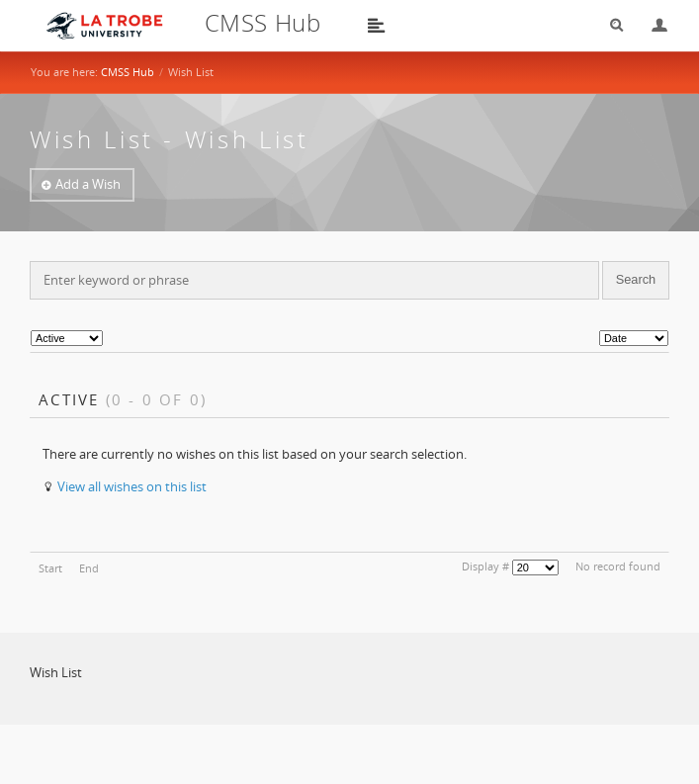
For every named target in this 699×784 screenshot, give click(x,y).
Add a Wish (88, 184)
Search (610, 25)
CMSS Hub (128, 72)
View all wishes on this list (132, 486)
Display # (485, 566)
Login (652, 25)
